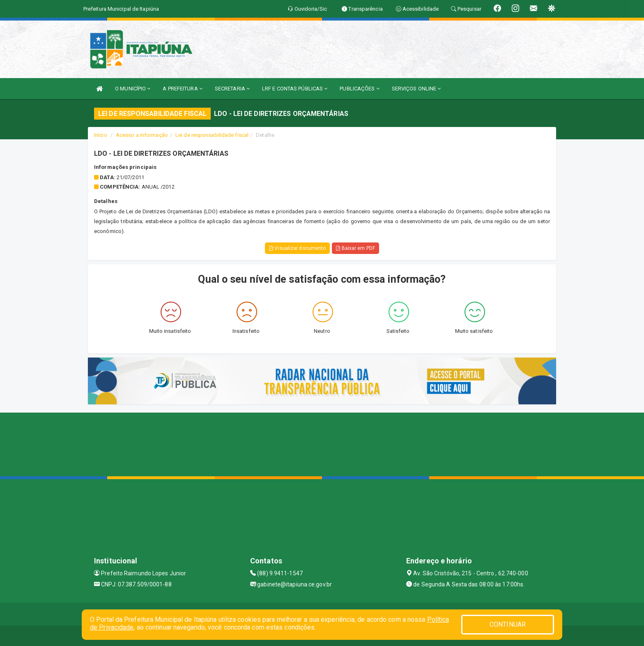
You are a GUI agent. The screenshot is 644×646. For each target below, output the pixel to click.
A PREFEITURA (182, 89)
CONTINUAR (508, 624)
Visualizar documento (297, 248)
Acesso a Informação (142, 135)
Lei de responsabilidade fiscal (212, 135)
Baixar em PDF (355, 248)
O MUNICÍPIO (133, 89)
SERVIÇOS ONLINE (416, 89)
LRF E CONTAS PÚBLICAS (295, 89)
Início (101, 135)
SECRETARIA (232, 89)
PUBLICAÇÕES (359, 89)
